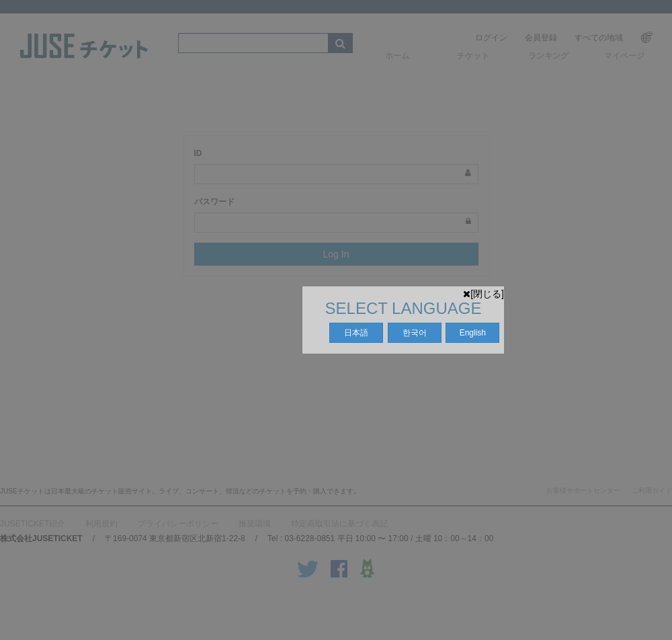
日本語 (356, 333)
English (473, 333)
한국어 (415, 333)
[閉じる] (484, 294)
